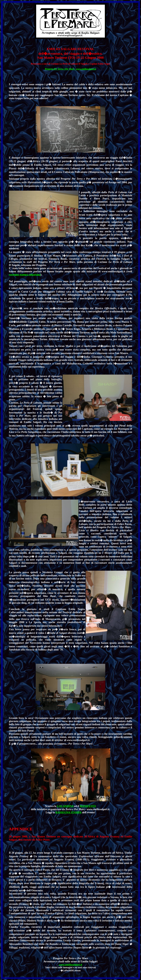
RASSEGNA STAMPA (68, 812)
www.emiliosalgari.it (70, 965)
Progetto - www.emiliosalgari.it (70, 69)
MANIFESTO (88, 806)
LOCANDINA (65, 806)
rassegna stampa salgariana (25, 275)
